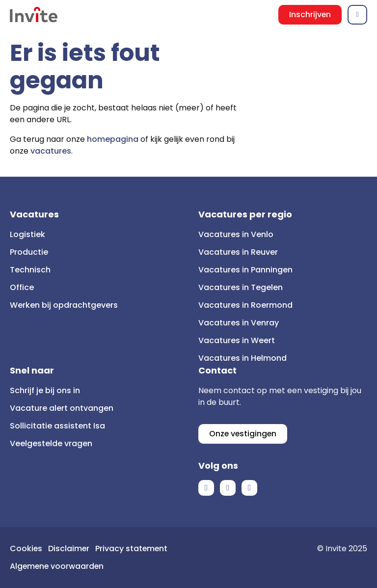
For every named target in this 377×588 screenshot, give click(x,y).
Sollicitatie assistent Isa (57, 426)
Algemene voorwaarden (58, 566)
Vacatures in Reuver (238, 252)
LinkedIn (228, 488)
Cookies (26, 548)
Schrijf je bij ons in (45, 390)
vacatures (51, 151)
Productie (29, 252)
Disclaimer (69, 548)
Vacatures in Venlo (236, 234)
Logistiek (27, 234)
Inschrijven (310, 14)
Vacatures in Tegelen (241, 287)
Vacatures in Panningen (245, 270)
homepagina (113, 139)
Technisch (30, 270)
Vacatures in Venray (239, 323)
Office (22, 287)
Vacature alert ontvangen (62, 408)
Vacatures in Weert (237, 340)
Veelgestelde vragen (51, 443)
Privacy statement (133, 548)
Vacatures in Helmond (242, 358)
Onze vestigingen (243, 434)
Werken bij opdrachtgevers (64, 305)
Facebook (206, 488)
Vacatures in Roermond (245, 305)
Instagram (249, 488)
